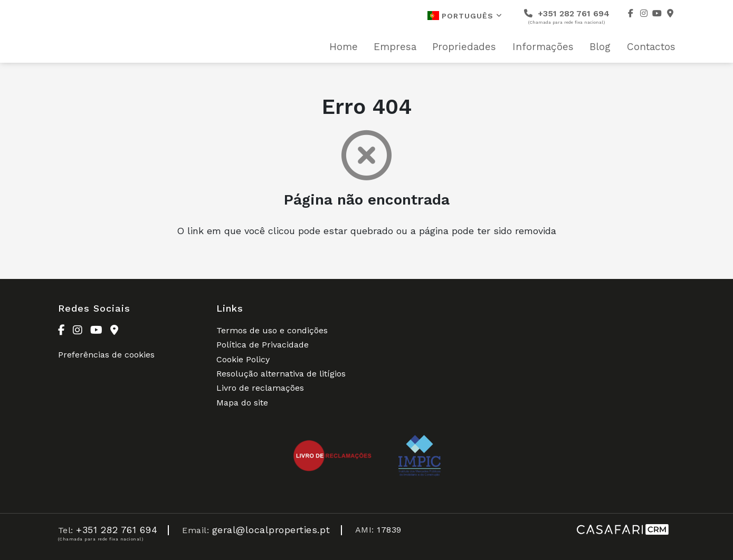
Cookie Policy (243, 359)
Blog (600, 47)
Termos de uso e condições (272, 330)
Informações (543, 47)
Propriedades (464, 47)
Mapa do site (242, 403)
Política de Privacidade (263, 345)
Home (344, 47)
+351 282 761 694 (567, 17)
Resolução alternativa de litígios (281, 374)
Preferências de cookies (106, 355)
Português (465, 16)
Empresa (395, 47)
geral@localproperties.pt (271, 530)
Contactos (651, 47)
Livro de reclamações (260, 388)
